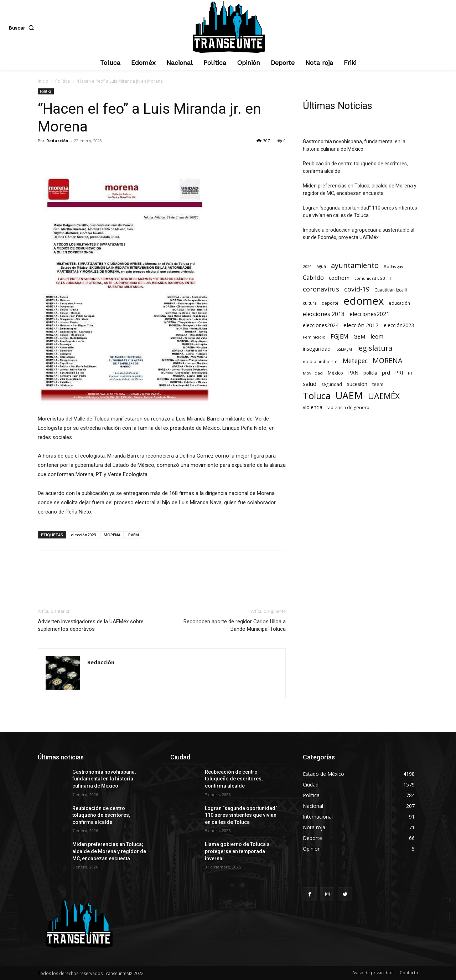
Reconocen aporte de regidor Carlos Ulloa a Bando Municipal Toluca (235, 625)
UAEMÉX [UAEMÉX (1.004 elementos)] (384, 396)
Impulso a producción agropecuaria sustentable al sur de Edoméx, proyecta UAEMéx (359, 234)
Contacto (409, 973)
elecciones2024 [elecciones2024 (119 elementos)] (321, 325)
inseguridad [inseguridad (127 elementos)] (317, 349)
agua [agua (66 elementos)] (321, 266)
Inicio (43, 81)
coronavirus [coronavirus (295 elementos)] (321, 289)
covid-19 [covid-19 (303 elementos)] (357, 289)
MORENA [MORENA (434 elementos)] (387, 360)
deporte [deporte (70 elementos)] (330, 303)
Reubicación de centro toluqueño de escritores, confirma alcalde (355, 167)
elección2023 (83, 535)
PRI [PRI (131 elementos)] (399, 372)
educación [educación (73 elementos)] (399, 303)
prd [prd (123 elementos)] (386, 373)
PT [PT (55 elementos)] (410, 373)
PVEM (134, 535)
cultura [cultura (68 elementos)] (310, 303)
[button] (23, 28)
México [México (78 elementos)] (335, 373)
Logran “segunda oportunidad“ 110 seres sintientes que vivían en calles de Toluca (360, 212)
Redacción (57, 141)
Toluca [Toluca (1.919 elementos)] (317, 396)
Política (63, 81)
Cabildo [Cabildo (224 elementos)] (313, 277)
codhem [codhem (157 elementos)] (339, 278)
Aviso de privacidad (372, 973)
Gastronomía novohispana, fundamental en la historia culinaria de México (354, 145)
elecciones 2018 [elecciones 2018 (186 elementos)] (324, 314)
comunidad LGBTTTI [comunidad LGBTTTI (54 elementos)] (374, 278)
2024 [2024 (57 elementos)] (307, 266)
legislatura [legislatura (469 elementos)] (375, 348)
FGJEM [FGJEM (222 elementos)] (340, 336)
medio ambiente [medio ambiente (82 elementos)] (320, 361)
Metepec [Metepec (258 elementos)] (355, 361)
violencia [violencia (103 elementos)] (313, 407)
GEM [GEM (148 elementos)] (359, 336)
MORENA (112, 535)
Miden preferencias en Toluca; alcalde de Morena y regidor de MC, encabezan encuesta (360, 189)
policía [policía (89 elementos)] (370, 373)
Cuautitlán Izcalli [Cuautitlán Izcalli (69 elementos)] (391, 290)
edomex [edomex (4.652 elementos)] (364, 301)
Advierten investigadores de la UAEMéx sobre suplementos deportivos (91, 625)
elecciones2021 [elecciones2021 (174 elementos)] (369, 314)
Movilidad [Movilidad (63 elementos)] (313, 373)
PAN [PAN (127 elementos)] (353, 373)
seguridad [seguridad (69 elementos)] (332, 384)
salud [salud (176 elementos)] (310, 384)
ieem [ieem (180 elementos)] (377, 337)
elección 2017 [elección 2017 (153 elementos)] (361, 325)
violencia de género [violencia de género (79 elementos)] (348, 408)
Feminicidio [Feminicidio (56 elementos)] (314, 337)
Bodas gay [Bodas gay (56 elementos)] (393, 266)
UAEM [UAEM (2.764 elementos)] (349, 395)
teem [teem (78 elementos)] (378, 384)
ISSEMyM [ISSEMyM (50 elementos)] (344, 349)
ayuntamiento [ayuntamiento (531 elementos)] (355, 265)
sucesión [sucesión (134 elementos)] (357, 384)
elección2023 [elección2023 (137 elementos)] (399, 325)
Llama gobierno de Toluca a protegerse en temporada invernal (237, 851)
